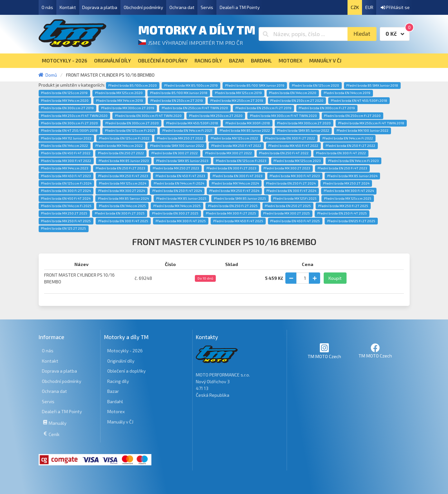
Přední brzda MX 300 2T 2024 (122, 191)
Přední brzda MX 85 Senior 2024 (123, 198)
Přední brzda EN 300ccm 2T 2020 (132, 123)
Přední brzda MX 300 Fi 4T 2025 (181, 221)
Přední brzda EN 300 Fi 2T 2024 (66, 191)
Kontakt (68, 7)
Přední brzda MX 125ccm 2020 (119, 93)
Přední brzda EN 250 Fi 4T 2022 (284, 153)
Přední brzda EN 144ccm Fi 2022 (348, 138)
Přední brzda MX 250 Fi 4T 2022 (236, 146)
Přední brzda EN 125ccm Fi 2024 (66, 183)
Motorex (116, 411)
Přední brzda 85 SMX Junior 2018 (372, 85)
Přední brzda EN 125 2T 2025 (63, 228)
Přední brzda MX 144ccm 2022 (119, 146)
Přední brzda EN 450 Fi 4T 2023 (180, 176)
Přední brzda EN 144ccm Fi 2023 (353, 161)
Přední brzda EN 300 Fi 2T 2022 (290, 138)
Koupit (335, 278)
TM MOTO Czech (324, 351)
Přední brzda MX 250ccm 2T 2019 (237, 100)
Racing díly (118, 381)
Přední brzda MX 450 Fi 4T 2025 (238, 221)
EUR (369, 7)
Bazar (113, 391)
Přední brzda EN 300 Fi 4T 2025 (123, 221)
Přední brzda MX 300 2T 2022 (229, 153)
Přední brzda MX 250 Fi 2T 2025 (343, 206)
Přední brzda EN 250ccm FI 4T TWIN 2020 (195, 108)
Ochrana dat (182, 7)
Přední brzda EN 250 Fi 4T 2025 (342, 213)
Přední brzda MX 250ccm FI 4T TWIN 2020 (74, 116)
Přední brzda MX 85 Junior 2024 (352, 176)
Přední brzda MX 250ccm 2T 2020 (216, 116)
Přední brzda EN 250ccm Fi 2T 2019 (263, 108)
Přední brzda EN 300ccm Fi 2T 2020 (69, 123)
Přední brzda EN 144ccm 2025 (122, 206)
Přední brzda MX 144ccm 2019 (119, 100)
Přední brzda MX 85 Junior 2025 (181, 198)
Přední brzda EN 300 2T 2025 (175, 213)
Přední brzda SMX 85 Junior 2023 (182, 161)
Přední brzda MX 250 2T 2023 (176, 168)
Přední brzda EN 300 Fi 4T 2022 (341, 153)
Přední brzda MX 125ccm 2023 (297, 161)
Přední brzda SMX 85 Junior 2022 (303, 130)
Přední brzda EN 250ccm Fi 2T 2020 (352, 116)
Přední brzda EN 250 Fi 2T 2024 (291, 183)
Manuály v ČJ (120, 422)
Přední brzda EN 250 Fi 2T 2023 (120, 168)
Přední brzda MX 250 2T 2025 (64, 213)
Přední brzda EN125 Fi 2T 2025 (351, 221)
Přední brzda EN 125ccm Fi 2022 (124, 138)
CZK (355, 7)
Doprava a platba (100, 7)
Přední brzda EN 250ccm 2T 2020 (297, 100)
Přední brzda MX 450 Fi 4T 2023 (66, 176)
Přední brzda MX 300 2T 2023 (287, 168)
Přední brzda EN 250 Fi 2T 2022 (350, 146)
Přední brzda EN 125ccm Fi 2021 (130, 130)
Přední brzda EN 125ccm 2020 (315, 85)
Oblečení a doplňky (126, 371)
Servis (207, 7)
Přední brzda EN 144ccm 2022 (64, 146)
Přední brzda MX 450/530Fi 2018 (192, 123)
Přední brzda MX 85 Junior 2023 (124, 161)
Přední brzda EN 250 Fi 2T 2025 (233, 206)
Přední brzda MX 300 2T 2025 (286, 213)
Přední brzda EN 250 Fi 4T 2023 (342, 168)
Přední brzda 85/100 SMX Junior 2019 (255, 85)
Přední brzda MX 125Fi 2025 (295, 198)
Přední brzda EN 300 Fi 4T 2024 (291, 191)
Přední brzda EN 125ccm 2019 (64, 93)
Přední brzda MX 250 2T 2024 (346, 183)
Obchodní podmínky (143, 7)
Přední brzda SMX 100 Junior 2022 (177, 146)
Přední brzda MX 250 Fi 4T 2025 (66, 221)
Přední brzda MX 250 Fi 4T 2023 (123, 176)
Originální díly (121, 361)
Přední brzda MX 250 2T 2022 (180, 138)
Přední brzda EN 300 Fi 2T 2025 (120, 213)
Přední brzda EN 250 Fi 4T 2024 (177, 191)
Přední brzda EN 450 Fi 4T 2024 (66, 198)
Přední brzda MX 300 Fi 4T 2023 (295, 176)
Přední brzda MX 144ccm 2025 (177, 206)
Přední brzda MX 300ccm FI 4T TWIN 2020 (283, 116)
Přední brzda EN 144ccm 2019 (347, 93)
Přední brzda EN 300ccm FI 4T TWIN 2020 (148, 116)
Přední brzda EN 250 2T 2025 (288, 206)
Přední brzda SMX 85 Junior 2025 (240, 198)
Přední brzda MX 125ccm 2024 (123, 183)
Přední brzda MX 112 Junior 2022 (66, 138)
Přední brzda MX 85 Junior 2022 (245, 130)
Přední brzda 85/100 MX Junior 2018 (179, 93)
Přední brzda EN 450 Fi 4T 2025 (295, 221)
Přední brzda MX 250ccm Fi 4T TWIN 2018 (371, 123)
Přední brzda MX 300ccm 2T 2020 (304, 123)
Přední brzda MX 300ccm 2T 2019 (128, 108)
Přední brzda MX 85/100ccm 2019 (191, 85)
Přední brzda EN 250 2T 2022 (121, 153)
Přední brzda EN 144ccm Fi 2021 (187, 130)
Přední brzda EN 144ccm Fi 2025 (66, 206)
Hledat (362, 34)
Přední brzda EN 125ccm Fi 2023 (241, 161)
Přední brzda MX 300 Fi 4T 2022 (66, 161)
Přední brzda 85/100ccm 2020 (133, 85)
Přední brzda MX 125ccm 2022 (234, 138)
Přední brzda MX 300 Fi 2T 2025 (231, 213)
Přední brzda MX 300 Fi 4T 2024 (349, 191)
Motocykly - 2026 (125, 351)
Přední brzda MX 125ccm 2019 (238, 93)
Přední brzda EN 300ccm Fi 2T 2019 (327, 108)
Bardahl (115, 401)
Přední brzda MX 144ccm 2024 (235, 183)
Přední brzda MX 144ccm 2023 (65, 168)
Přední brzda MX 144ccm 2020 (65, 100)
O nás (47, 7)
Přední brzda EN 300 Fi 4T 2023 (238, 176)
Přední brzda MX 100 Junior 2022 (362, 130)
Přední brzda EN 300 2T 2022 (175, 153)
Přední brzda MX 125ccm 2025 (348, 198)
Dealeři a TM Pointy (240, 7)
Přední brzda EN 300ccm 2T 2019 (67, 108)
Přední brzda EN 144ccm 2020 (293, 93)
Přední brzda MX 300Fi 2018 (248, 123)
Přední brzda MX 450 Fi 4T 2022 (293, 146)
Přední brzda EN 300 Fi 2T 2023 (231, 168)
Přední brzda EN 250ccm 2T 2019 (177, 100)
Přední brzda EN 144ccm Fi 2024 (179, 183)
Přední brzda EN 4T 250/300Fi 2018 (69, 130)
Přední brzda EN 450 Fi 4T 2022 (66, 153)
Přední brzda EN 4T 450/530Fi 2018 (359, 100)
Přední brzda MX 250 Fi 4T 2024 (234, 191)
